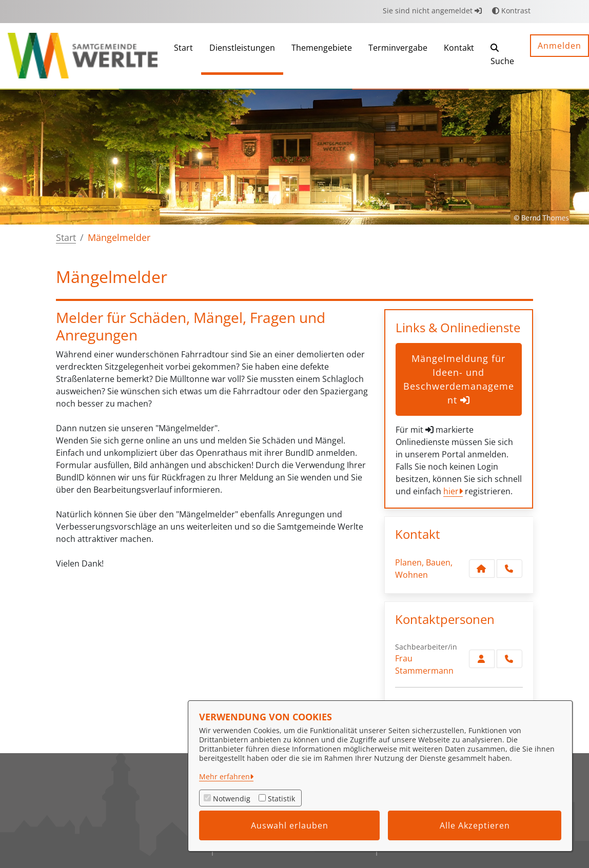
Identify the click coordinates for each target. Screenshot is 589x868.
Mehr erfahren (224, 776)
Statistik (281, 799)
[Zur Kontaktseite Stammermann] (482, 659)
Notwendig (232, 799)
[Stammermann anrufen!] (509, 659)
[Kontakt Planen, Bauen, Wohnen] (482, 569)
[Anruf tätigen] (509, 569)
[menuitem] (183, 56)
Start (66, 237)
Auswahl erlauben (290, 825)
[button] (502, 56)
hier (451, 491)
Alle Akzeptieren (475, 825)
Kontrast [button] (511, 11)
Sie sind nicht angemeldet (432, 11)
